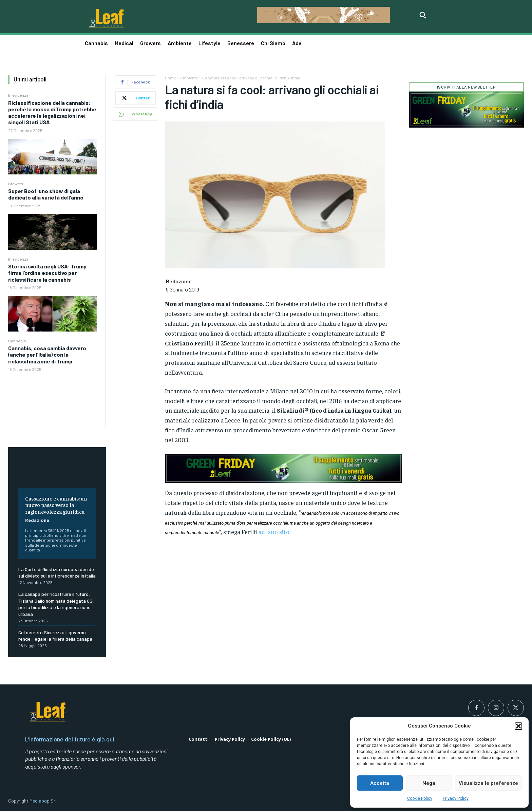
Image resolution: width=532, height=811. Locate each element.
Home (170, 78)
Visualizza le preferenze (488, 783)
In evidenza (18, 95)
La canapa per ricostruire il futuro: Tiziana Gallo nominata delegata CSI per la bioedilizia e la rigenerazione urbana (56, 604)
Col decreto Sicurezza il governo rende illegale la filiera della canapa (55, 636)
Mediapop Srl (43, 801)
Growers (16, 184)
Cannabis (17, 341)
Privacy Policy (456, 798)
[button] (518, 726)
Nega (429, 783)
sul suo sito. (274, 532)
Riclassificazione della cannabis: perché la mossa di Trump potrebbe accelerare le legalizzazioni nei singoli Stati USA (52, 112)
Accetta (380, 783)
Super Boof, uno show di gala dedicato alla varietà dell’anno (46, 194)
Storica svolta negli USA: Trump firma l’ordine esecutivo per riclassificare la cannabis (47, 273)
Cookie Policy (420, 798)
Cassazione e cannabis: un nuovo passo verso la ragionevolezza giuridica (56, 505)
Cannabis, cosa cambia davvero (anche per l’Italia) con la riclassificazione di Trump (47, 354)
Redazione (37, 520)
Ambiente (189, 78)
